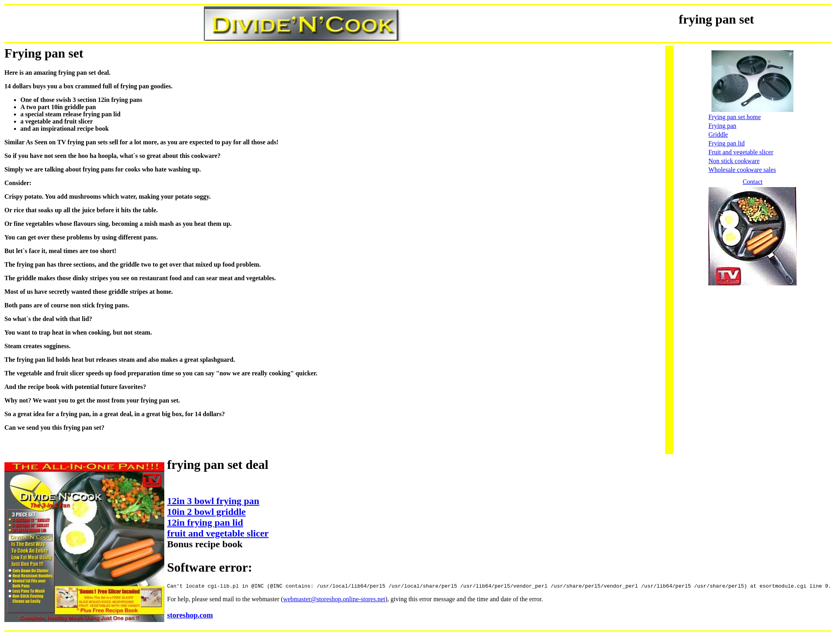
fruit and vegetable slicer (218, 533)
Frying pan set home (734, 117)
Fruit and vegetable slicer (741, 152)
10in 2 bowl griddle (206, 512)
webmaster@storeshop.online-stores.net (334, 600)
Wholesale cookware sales (742, 170)
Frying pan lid (726, 143)
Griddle (718, 135)
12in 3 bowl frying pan (213, 501)
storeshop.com (190, 616)
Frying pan (722, 126)
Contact (753, 182)
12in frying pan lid (205, 522)
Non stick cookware (734, 161)
